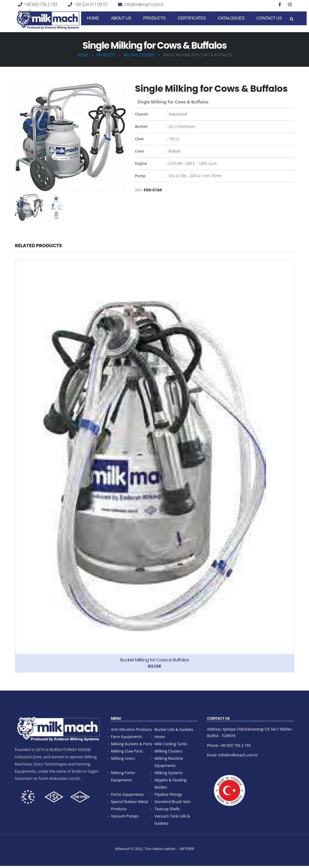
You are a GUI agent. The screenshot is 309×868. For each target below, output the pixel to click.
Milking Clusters (168, 752)
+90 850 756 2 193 (41, 4)
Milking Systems (168, 774)
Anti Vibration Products (131, 729)
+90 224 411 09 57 (91, 4)
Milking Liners (123, 759)
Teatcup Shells (167, 811)
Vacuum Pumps (125, 818)
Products (154, 18)
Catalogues (231, 18)
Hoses (160, 737)
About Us (121, 18)
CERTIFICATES (192, 18)
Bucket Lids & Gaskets (174, 729)
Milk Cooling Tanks (171, 744)
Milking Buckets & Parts (131, 744)
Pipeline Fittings (168, 796)
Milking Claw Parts (127, 752)
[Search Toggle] (292, 19)
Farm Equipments (126, 737)
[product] (155, 466)
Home (93, 18)
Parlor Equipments (127, 796)
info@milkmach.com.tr (144, 4)
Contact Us (269, 18)
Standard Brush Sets (172, 803)
